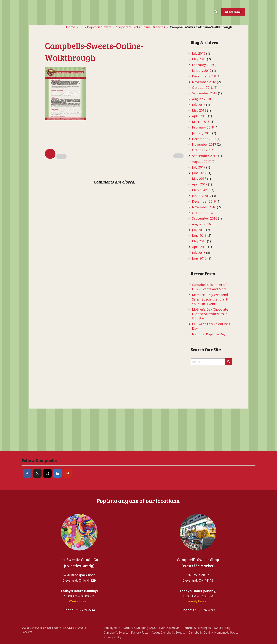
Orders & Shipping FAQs (140, 628)
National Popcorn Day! (209, 334)
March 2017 (201, 190)
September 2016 (205, 218)
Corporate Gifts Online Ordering (141, 27)
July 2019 (199, 53)
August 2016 (201, 224)
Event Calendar (169, 628)
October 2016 (202, 213)
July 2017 (199, 167)
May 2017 (199, 179)
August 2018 (201, 99)
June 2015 (199, 258)
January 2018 (202, 133)
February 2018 (203, 127)
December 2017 (204, 139)
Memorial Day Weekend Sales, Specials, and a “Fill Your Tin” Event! (211, 299)
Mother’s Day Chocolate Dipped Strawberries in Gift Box (210, 314)
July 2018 (199, 105)
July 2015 (199, 253)
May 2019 (199, 59)
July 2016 (199, 230)
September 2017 (205, 156)
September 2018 (205, 93)
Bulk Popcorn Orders (95, 27)
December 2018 (204, 76)
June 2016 (199, 235)
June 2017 (199, 173)
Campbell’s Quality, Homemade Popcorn (215, 633)
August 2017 (201, 162)
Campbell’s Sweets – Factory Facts (126, 633)
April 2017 (200, 184)
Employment (112, 628)
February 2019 (203, 65)
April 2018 (200, 116)
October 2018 (202, 88)
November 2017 (204, 144)
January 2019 (202, 71)
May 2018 (199, 110)
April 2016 (200, 247)
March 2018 (201, 122)
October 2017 (202, 150)
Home (71, 27)
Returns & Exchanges (197, 628)
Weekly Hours (78, 601)
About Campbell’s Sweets (168, 633)
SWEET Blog (222, 628)
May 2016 (199, 241)
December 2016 (204, 201)
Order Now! (233, 12)
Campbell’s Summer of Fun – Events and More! (210, 287)
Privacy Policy (113, 637)
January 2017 (202, 196)
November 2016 (204, 207)
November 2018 (204, 82)
